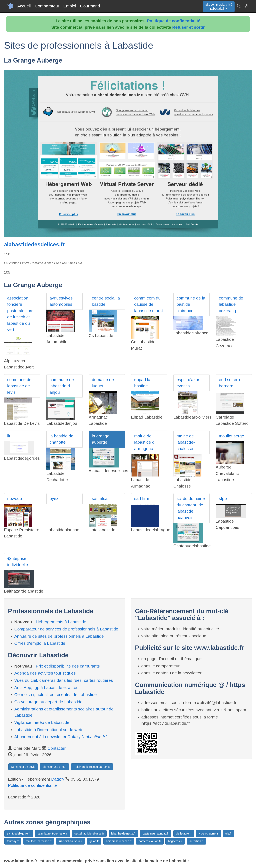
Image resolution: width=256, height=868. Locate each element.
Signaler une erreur (54, 767)
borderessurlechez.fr (119, 841)
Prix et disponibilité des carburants (68, 666)
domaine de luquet (103, 383)
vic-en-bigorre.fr (208, 834)
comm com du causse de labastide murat (149, 304)
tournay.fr (13, 841)
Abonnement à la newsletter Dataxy (61, 737)
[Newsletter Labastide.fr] (239, 6)
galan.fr (94, 841)
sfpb (223, 498)
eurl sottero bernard (229, 383)
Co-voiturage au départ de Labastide (48, 702)
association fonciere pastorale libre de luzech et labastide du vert (20, 314)
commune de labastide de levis (19, 386)
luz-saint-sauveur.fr (70, 841)
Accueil (24, 6)
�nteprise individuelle (18, 562)
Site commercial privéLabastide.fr (219, 7)
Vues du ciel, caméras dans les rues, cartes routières (64, 680)
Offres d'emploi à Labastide (40, 643)
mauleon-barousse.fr (39, 841)
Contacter (56, 748)
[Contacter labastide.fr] (247, 6)
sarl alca (100, 498)
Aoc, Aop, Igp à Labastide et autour (47, 687)
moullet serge (231, 436)
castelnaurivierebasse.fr (89, 834)
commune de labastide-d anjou (62, 386)
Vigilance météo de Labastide (42, 722)
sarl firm (142, 498)
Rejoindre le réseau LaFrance (92, 767)
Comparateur (47, 6)
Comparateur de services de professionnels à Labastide (66, 629)
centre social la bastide (106, 301)
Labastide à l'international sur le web (48, 730)
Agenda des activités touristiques (45, 673)
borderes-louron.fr (150, 841)
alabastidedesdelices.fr (34, 244)
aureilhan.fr (196, 841)
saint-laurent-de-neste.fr (52, 834)
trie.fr (228, 834)
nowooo (15, 498)
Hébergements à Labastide (61, 622)
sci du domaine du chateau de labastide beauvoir (191, 508)
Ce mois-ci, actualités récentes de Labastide (56, 695)
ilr (9, 436)
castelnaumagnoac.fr (156, 834)
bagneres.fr (175, 841)
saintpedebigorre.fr (19, 834)
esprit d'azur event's (188, 383)
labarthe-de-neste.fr (123, 834)
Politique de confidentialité (174, 21)
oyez (54, 498)
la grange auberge (101, 439)
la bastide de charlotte (61, 439)
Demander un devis (23, 767)
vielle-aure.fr (184, 834)
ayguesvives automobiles (61, 301)
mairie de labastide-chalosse (186, 442)
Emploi (70, 6)
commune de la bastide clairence (191, 304)
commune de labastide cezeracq (231, 304)
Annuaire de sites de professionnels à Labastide (59, 636)
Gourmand (90, 6)
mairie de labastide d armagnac (144, 442)
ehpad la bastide (142, 383)
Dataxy (58, 779)
